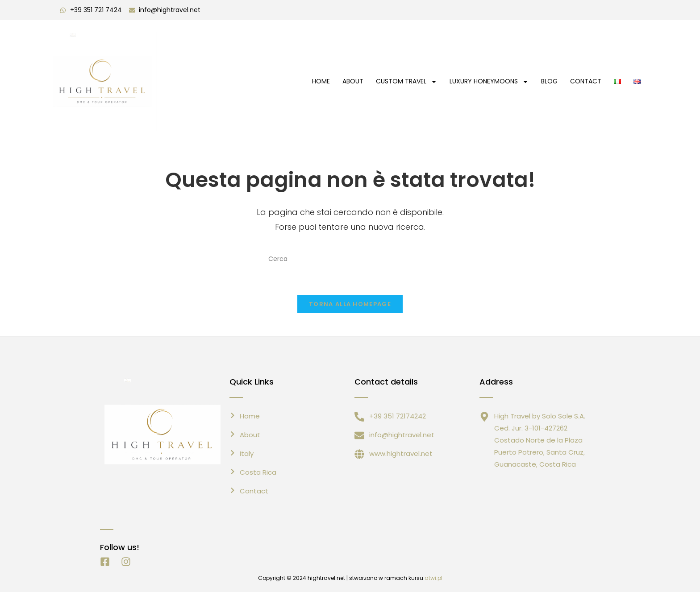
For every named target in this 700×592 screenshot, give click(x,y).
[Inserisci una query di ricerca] (350, 259)
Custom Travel (406, 82)
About (353, 81)
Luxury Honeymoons (489, 82)
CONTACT (586, 81)
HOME (321, 81)
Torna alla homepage (350, 304)
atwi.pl (433, 578)
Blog (549, 81)
